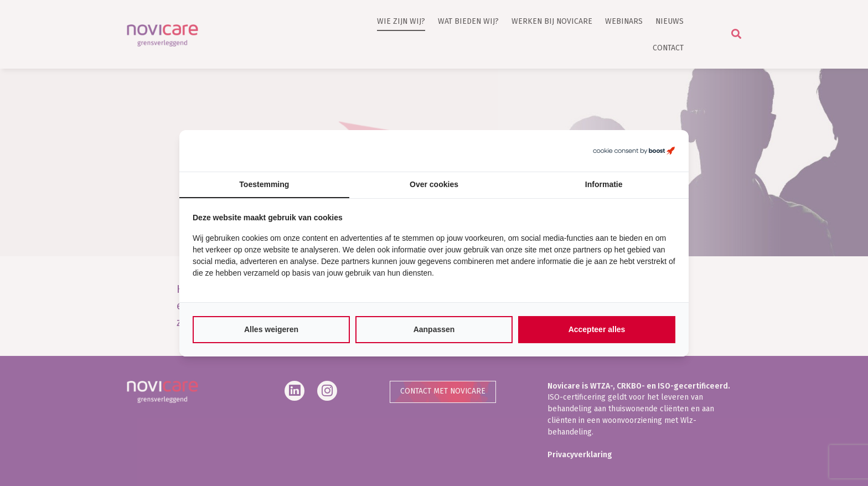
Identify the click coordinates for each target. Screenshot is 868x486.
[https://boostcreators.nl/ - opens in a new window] (634, 151)
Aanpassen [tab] (434, 329)
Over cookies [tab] (434, 184)
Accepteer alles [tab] (597, 329)
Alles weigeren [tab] (271, 329)
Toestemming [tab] (264, 184)
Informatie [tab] (604, 184)
